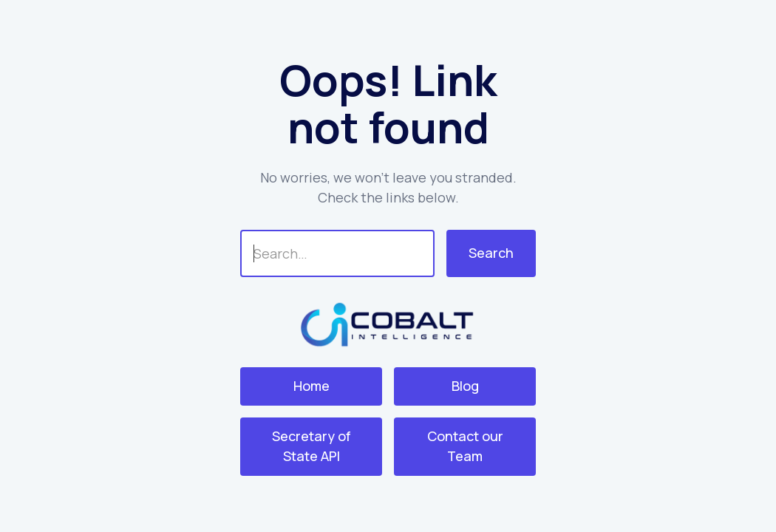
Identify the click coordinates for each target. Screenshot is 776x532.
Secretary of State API (312, 446)
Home (312, 386)
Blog (465, 386)
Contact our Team (465, 446)
